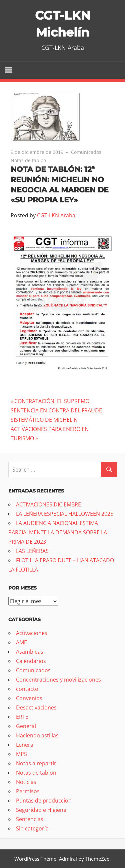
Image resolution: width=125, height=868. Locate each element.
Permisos (28, 791)
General (26, 726)
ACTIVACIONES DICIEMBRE (48, 504)
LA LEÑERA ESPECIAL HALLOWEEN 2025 (65, 514)
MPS (21, 754)
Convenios (29, 698)
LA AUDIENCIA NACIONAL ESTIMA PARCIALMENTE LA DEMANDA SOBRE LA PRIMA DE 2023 (58, 532)
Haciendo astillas (37, 735)
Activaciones (32, 633)
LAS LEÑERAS (32, 551)
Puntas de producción (44, 801)
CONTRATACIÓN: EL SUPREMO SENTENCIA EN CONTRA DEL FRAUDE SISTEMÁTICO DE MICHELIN (56, 410)
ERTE (22, 717)
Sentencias (30, 819)
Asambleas (30, 652)
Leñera (25, 745)
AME (21, 642)
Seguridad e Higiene (41, 810)
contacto (27, 689)
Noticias (26, 782)
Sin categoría (32, 828)
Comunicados (86, 152)
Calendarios (31, 661)
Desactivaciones (36, 707)
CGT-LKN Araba (56, 215)
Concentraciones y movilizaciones (58, 680)
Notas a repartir (36, 763)
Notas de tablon (28, 160)
